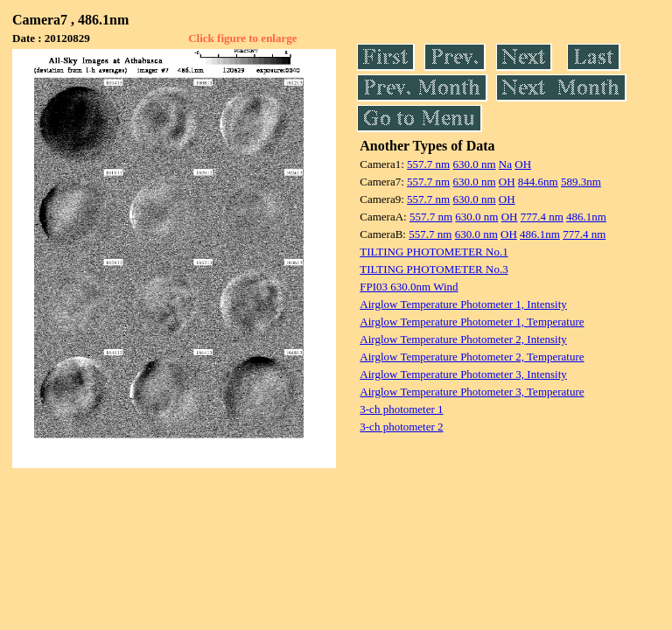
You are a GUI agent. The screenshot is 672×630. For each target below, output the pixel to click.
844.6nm (538, 182)
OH (523, 164)
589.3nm (581, 182)
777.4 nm (542, 217)
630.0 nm (474, 164)
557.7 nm (428, 164)
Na (505, 164)
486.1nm (586, 217)
